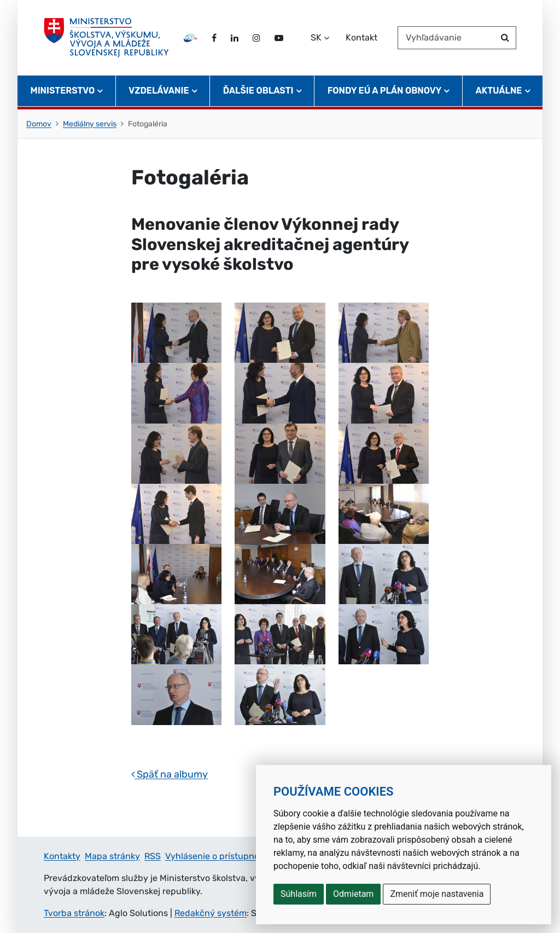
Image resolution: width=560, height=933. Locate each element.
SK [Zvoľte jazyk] (316, 37)
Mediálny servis (90, 124)
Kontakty (62, 856)
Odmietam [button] (353, 894)
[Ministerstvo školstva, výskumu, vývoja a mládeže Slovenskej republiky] (106, 38)
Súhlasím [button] (299, 894)
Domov (39, 124)
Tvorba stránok (74, 913)
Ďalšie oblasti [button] (258, 91)
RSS (153, 856)
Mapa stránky (112, 856)
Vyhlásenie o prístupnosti (217, 856)
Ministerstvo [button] (63, 91)
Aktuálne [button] (499, 91)
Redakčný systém (211, 913)
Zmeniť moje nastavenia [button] (437, 894)
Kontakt (361, 37)
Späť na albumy (170, 774)
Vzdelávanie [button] (159, 91)
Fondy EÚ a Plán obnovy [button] (385, 91)
